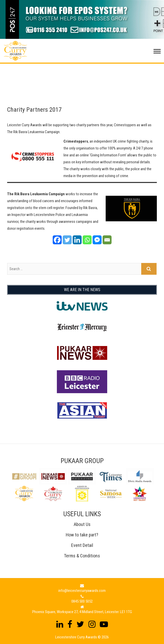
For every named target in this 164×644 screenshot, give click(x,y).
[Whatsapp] (87, 240)
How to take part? (82, 535)
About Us (82, 524)
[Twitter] (67, 240)
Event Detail (82, 545)
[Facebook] (57, 240)
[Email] (107, 240)
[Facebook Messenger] (97, 240)
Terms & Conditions (82, 556)
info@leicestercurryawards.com (82, 591)
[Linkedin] (77, 240)
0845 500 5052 (82, 601)
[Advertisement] (82, 76)
